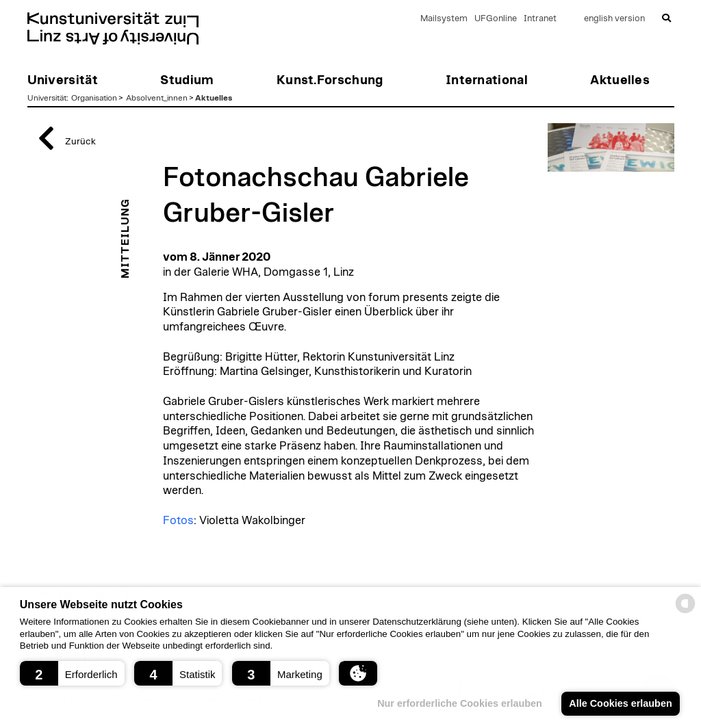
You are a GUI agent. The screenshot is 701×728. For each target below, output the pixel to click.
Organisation (94, 98)
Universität (47, 98)
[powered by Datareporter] (685, 612)
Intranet (540, 19)
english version (614, 19)
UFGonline (496, 19)
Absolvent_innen (157, 98)
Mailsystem (444, 19)
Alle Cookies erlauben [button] (620, 703)
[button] (72, 673)
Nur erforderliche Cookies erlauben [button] (460, 703)
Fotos (178, 521)
